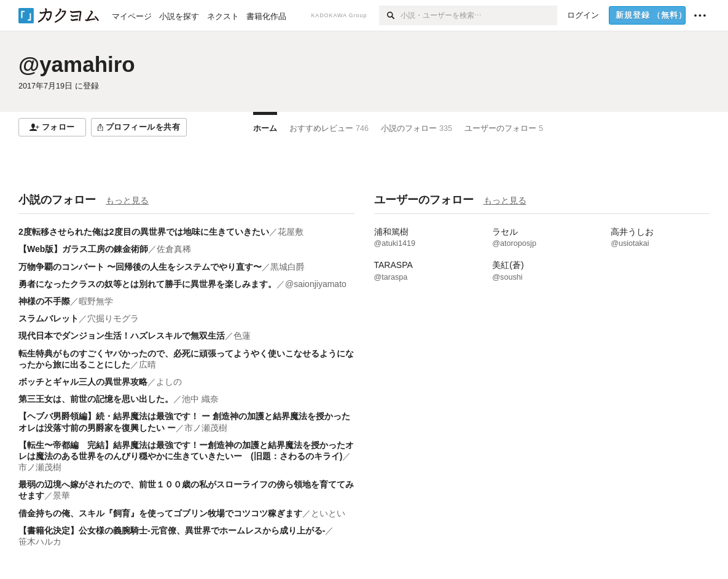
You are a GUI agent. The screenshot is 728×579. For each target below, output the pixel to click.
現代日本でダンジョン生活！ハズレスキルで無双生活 (122, 336)
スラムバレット (49, 318)
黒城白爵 (288, 267)
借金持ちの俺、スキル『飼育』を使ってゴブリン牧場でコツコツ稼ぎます (160, 513)
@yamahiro (77, 64)
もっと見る (127, 200)
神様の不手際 (44, 301)
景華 (61, 495)
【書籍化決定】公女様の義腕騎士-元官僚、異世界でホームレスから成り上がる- (172, 530)
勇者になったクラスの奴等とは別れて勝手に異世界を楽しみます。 (147, 284)
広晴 (147, 364)
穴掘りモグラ (113, 318)
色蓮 (242, 336)
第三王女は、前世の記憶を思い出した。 (96, 399)
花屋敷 (291, 232)
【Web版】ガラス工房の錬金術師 (83, 249)
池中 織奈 (200, 399)
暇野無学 (96, 301)
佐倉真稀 (174, 249)
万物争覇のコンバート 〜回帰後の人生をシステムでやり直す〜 (140, 267)
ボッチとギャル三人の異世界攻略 (83, 382)
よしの (169, 382)
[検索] (390, 15)
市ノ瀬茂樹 (206, 428)
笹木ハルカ (40, 542)
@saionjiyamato (316, 284)
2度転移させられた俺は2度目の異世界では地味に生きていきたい (144, 232)
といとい (328, 513)
